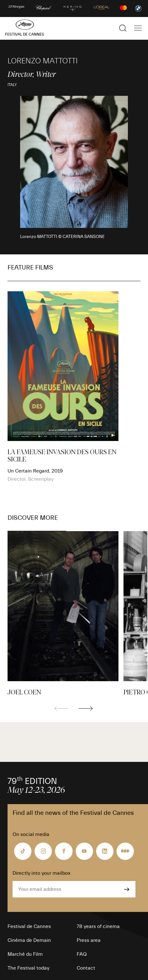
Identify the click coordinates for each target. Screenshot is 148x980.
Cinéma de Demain (29, 940)
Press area (89, 940)
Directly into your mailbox (41, 873)
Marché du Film (25, 954)
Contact (86, 968)
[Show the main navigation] (138, 28)
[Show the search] (123, 28)
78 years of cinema (98, 926)
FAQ (82, 954)
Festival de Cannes (29, 926)
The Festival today (28, 968)
